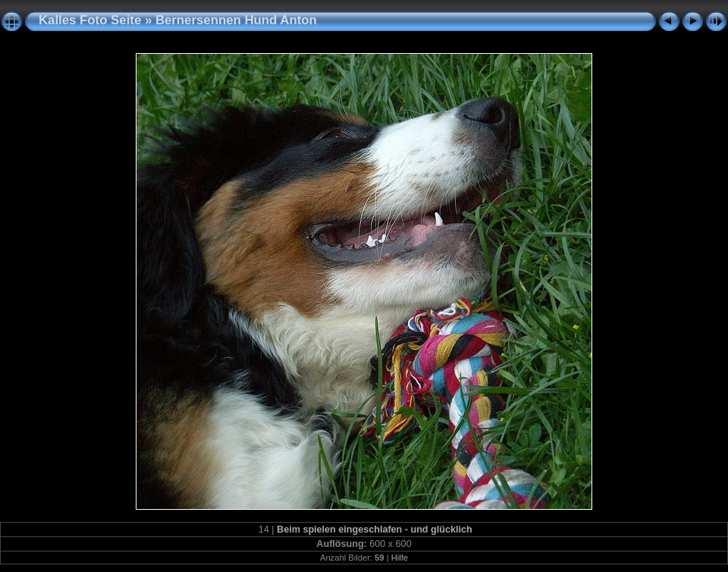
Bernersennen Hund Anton (236, 20)
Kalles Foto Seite (90, 20)
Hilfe (400, 558)
